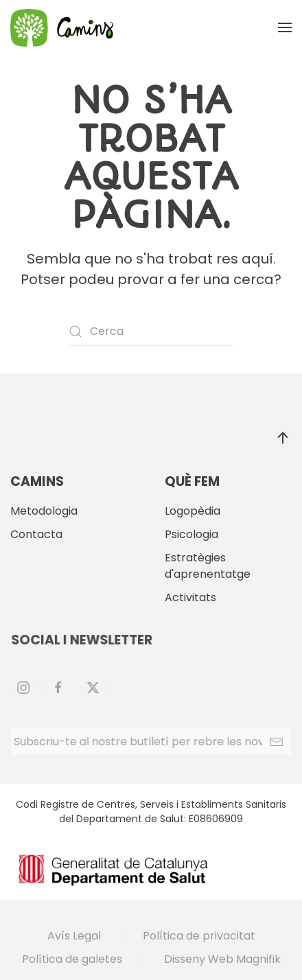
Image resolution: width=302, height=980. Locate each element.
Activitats (190, 597)
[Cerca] (151, 331)
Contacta (36, 534)
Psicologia (191, 534)
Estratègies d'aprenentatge (208, 566)
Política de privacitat (199, 936)
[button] (285, 27)
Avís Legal (74, 936)
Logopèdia (193, 511)
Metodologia (44, 511)
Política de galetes (72, 959)
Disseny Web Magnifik (222, 959)
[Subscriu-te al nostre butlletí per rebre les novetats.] (151, 742)
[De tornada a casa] (62, 27)
